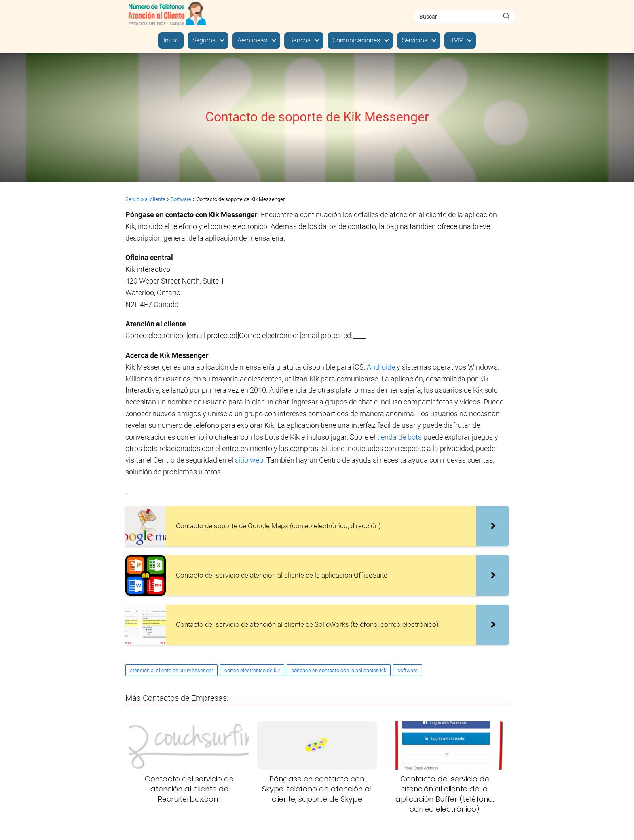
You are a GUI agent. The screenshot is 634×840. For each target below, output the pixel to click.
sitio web (249, 460)
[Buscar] (506, 16)
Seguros (204, 40)
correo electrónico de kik (252, 670)
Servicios (415, 40)
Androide (382, 367)
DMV (456, 40)
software (408, 670)
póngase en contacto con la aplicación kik (339, 670)
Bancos (300, 40)
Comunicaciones (356, 40)
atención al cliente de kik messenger (171, 670)
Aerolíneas (252, 40)
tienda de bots (399, 437)
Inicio (171, 40)
